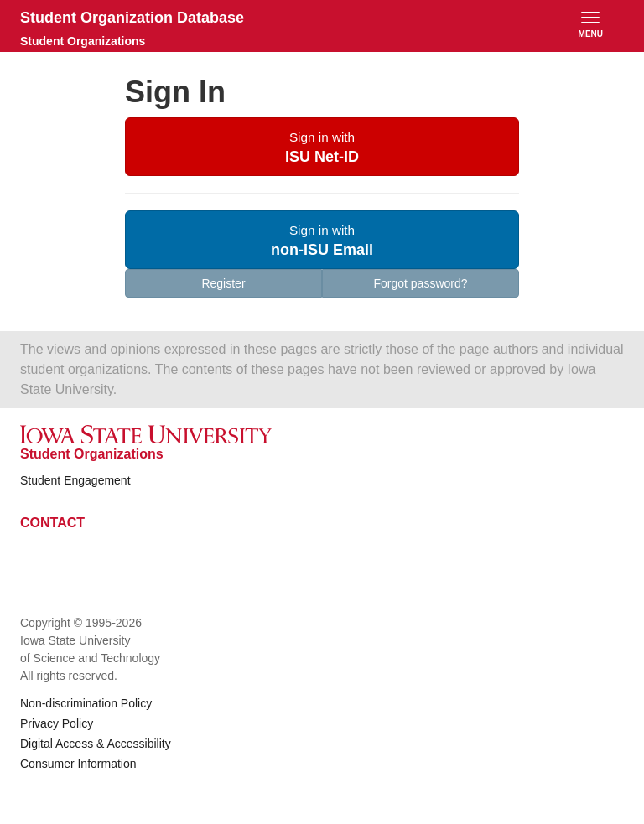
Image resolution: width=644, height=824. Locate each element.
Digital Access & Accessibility (96, 744)
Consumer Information (78, 764)
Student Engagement (75, 480)
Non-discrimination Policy (86, 703)
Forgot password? (420, 283)
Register (223, 283)
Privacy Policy (57, 723)
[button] (322, 147)
